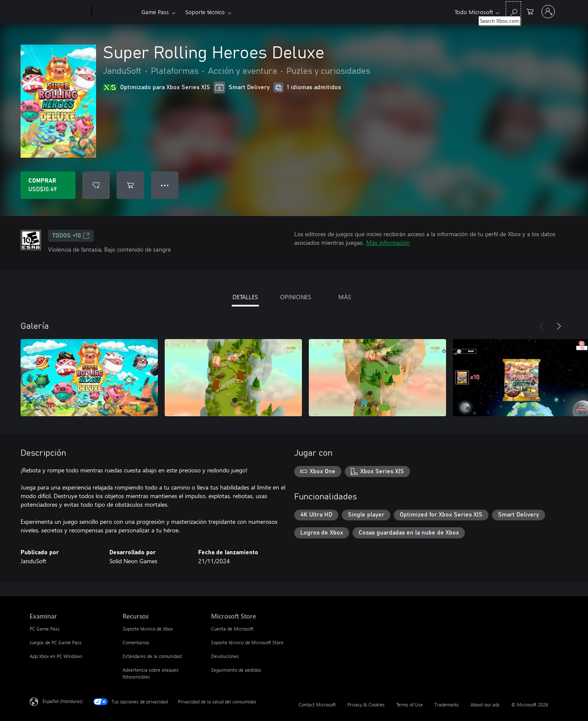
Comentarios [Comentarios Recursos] (136, 642)
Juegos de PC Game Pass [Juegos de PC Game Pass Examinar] (56, 642)
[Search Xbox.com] (513, 11)
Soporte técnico (205, 12)
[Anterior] (542, 326)
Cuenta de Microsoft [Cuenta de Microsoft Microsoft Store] (232, 629)
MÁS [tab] (345, 297)
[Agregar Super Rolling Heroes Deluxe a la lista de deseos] (96, 185)
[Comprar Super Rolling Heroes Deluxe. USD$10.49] (48, 185)
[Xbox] (116, 12)
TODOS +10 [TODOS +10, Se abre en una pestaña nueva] (71, 236)
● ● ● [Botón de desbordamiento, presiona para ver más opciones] (165, 185)
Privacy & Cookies (366, 704)
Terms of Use (410, 704)
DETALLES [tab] (245, 297)
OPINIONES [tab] (296, 297)
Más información (388, 242)
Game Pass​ (155, 12)
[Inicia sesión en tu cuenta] (548, 12)
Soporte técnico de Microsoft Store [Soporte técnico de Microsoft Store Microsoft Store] (247, 642)
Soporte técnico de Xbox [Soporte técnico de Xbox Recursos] (148, 629)
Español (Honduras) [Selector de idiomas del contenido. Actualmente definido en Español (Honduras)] (63, 701)
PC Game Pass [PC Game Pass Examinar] (45, 629)
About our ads (485, 704)
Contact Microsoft (317, 704)
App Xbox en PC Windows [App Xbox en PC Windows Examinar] (56, 656)
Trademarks (447, 704)
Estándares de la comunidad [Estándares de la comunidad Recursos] (152, 656)
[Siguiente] (559, 326)
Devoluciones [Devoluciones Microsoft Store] (225, 656)
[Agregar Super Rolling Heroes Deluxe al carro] (130, 185)
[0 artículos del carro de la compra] (530, 11)
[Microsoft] (59, 12)
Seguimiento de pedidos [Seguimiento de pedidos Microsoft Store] (236, 670)
